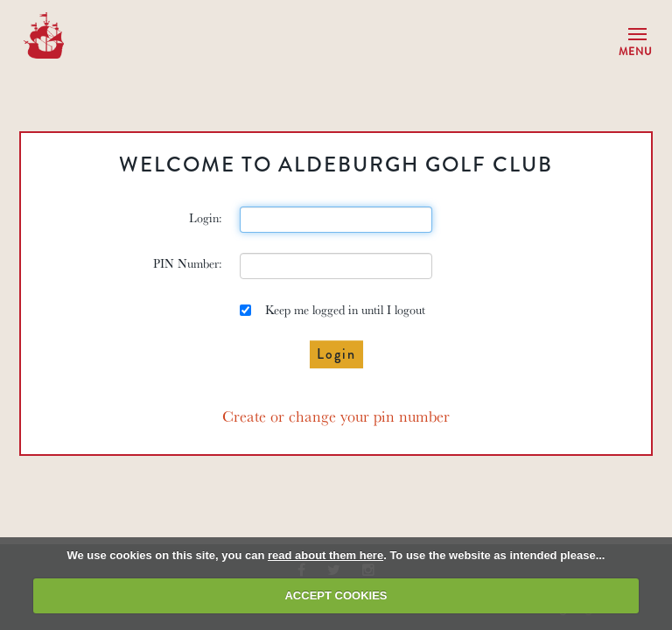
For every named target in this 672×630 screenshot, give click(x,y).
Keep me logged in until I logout (332, 310)
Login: (206, 218)
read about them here (325, 555)
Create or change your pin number (336, 416)
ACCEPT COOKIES (336, 595)
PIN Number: (188, 263)
